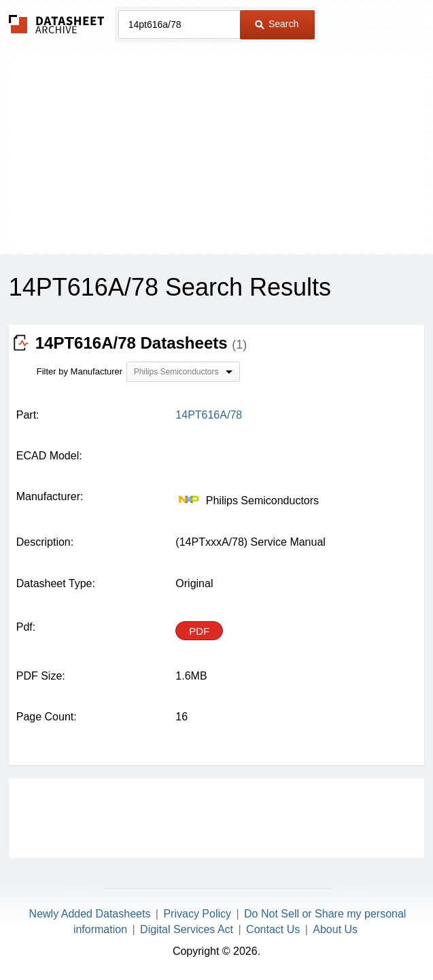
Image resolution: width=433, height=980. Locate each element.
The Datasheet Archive (57, 24)
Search (277, 24)
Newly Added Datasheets (90, 914)
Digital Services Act (187, 929)
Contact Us (273, 929)
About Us (335, 929)
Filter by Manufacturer (80, 371)
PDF (199, 631)
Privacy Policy (197, 914)
